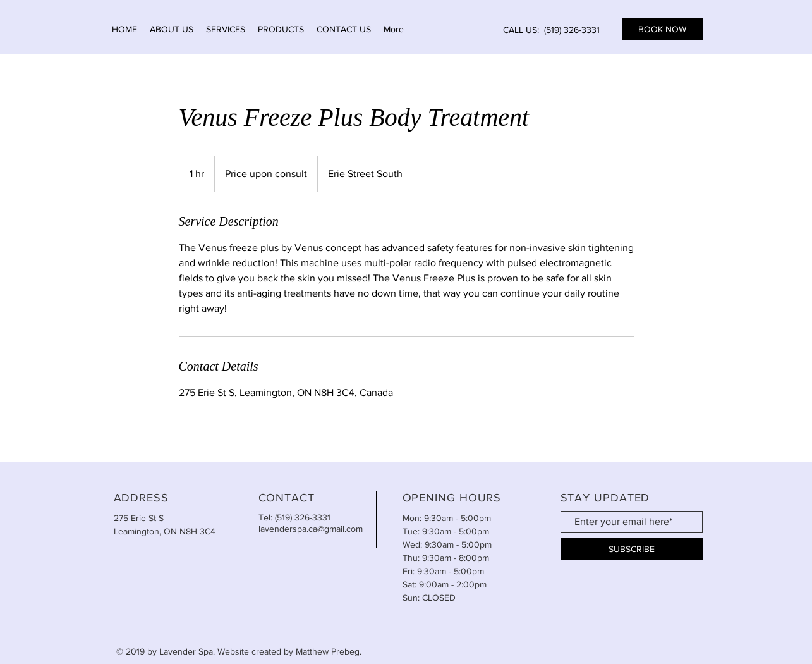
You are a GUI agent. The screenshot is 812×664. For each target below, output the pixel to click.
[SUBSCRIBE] (632, 549)
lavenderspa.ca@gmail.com (311, 529)
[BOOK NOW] (663, 29)
